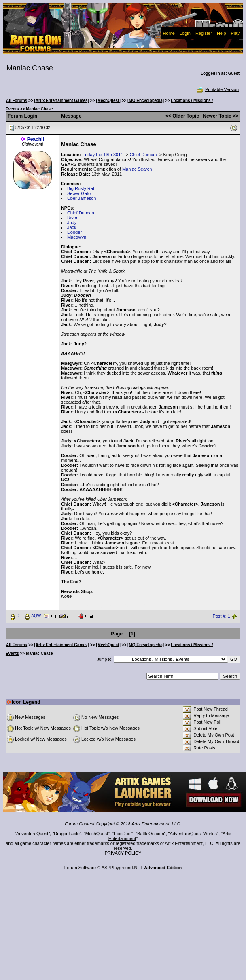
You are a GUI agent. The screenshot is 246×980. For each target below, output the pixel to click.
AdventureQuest (32, 834)
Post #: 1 (222, 616)
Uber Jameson (82, 198)
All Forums (17, 101)
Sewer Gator (80, 193)
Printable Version (217, 89)
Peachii (36, 139)
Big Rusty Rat (81, 188)
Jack (72, 227)
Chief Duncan (143, 155)
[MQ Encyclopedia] (146, 101)
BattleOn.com (151, 834)
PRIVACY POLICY (123, 853)
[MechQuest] (108, 101)
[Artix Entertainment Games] (61, 101)
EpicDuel (123, 834)
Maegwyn (77, 237)
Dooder (74, 232)
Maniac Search (137, 169)
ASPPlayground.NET (122, 868)
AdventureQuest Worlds (194, 834)
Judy (72, 222)
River (72, 218)
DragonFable (67, 834)
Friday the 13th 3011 (103, 155)
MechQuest (97, 834)
